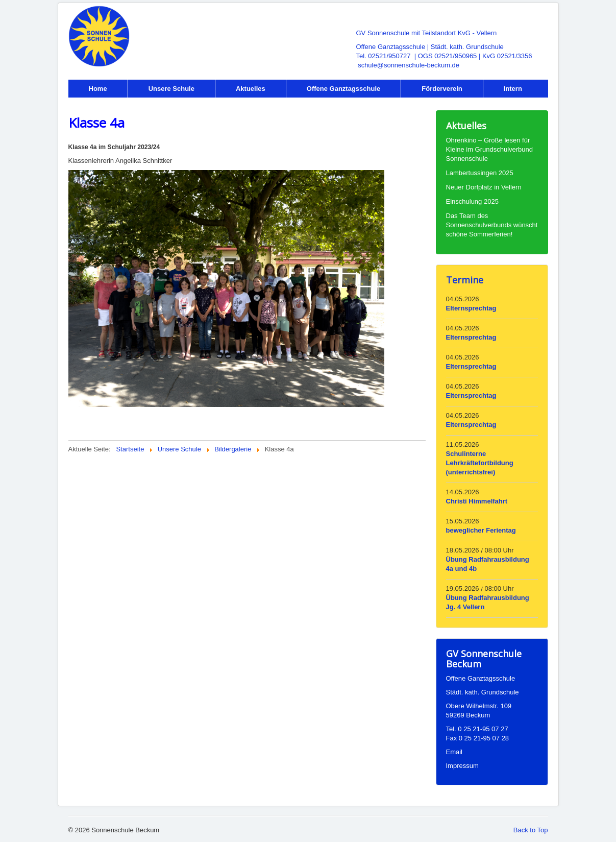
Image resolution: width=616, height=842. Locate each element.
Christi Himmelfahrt (477, 501)
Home (98, 89)
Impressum (462, 766)
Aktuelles (251, 89)
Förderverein (442, 89)
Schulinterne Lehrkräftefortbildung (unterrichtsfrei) (480, 463)
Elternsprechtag (471, 308)
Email (454, 752)
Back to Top (531, 830)
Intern (513, 89)
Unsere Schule (171, 89)
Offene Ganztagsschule (343, 89)
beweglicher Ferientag (481, 530)
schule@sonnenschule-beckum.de (409, 65)
